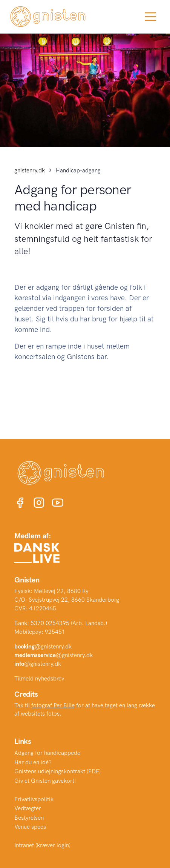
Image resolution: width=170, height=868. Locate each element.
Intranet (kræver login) (42, 845)
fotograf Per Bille (53, 705)
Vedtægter (28, 808)
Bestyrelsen (29, 818)
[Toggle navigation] (150, 17)
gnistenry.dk (30, 171)
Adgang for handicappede (47, 753)
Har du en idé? (33, 762)
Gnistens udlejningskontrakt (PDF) (57, 771)
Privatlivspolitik (34, 799)
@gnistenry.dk (43, 647)
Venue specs (30, 827)
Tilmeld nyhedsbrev (39, 679)
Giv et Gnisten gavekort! (45, 781)
